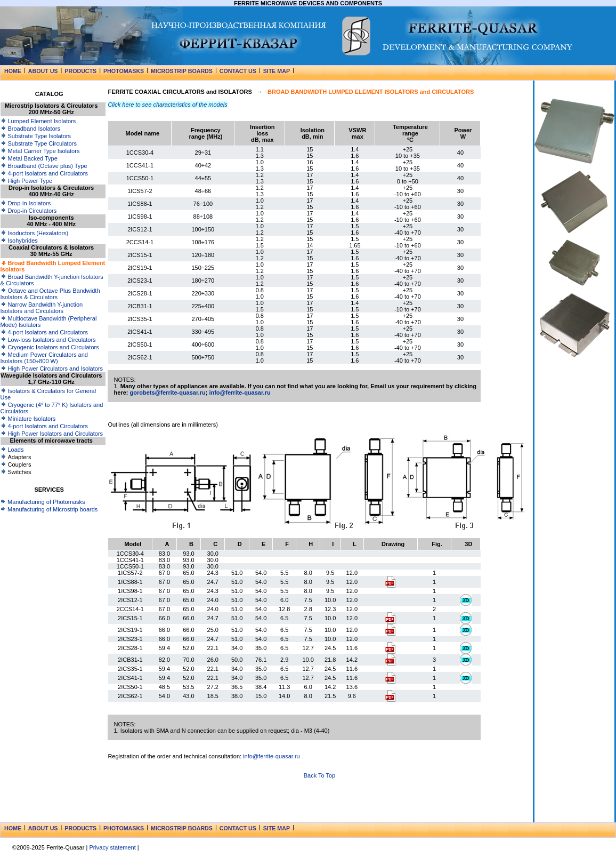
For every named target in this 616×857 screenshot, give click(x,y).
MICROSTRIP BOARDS (182, 71)
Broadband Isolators (30, 129)
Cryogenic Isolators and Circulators (50, 347)
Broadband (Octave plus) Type (44, 166)
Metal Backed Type (29, 158)
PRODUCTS (80, 71)
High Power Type (27, 181)
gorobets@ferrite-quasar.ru (168, 393)
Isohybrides (19, 241)
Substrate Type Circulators (39, 143)
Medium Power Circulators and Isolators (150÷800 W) (44, 358)
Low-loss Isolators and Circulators (48, 340)
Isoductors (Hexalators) (35, 233)
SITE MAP (277, 71)
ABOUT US (43, 71)
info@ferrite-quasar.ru (240, 393)
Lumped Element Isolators (38, 121)
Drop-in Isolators (26, 203)
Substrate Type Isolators (36, 136)
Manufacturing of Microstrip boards (49, 509)
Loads (12, 450)
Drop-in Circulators (29, 211)
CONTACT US (238, 71)
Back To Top (320, 775)
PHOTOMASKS (124, 71)
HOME (13, 71)
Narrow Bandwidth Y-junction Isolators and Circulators (42, 308)
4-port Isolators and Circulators (44, 173)
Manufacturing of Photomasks (43, 502)
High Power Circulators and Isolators (52, 369)
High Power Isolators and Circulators (52, 434)
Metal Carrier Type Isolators (40, 151)
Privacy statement (112, 847)
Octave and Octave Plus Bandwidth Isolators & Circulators (50, 294)
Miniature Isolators (28, 419)
